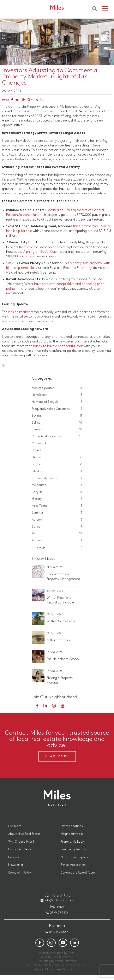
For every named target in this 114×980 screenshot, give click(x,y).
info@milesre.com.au (59, 905)
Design (57, 457)
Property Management (57, 437)
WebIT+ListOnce (66, 966)
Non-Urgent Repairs (74, 862)
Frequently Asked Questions (57, 409)
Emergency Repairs (74, 854)
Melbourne (57, 485)
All (57, 534)
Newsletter (57, 395)
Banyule (57, 492)
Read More (57, 761)
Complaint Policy (20, 877)
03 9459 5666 (59, 937)
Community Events (57, 478)
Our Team (15, 831)
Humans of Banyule (57, 402)
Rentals (57, 430)
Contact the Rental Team (78, 877)
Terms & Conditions (67, 974)
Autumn (57, 520)
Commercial (57, 444)
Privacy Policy (42, 974)
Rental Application (73, 870)
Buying (57, 416)
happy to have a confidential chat (58, 346)
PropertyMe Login (73, 846)
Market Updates (57, 388)
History (57, 499)
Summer (57, 513)
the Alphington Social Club (37, 252)
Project (57, 450)
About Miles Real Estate (24, 838)
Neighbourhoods (72, 838)
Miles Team (57, 506)
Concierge (57, 547)
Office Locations (72, 831)
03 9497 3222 (59, 918)
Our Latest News (20, 854)
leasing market (19, 312)
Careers (14, 862)
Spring (57, 527)
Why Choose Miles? (21, 846)
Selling (57, 423)
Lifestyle (57, 471)
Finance (57, 464)
